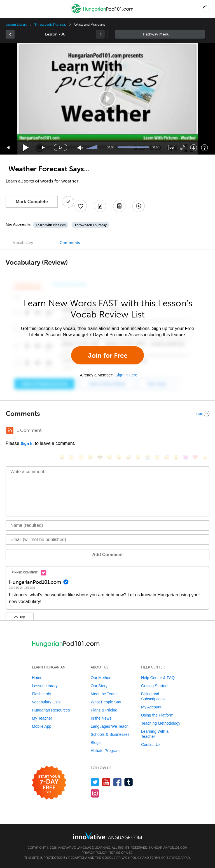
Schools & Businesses (110, 734)
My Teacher (42, 718)
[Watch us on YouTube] (106, 782)
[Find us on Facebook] (117, 782)
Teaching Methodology (161, 723)
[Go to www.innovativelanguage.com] (107, 836)
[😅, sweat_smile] (128, 457)
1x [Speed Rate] (60, 148)
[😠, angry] (109, 457)
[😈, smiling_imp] (186, 457)
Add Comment (107, 555)
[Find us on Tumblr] (129, 782)
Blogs (96, 743)
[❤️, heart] (195, 457)
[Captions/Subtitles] (172, 148)
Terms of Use (121, 853)
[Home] (103, 13)
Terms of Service (165, 858)
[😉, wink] (138, 457)
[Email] (107, 540)
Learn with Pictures (51, 225)
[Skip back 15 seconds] (8, 148)
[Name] (107, 525)
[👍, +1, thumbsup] (205, 457)
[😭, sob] (148, 457)
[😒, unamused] (90, 457)
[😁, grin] (81, 457)
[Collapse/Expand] (107, 414)
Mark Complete (32, 202)
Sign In (27, 444)
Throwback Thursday (50, 25)
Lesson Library (16, 25)
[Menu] (9, 9)
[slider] (92, 148)
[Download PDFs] (119, 206)
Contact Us (151, 744)
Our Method (101, 678)
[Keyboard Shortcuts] (205, 148)
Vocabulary (23, 243)
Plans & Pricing (104, 710)
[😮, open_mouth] (176, 457)
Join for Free (108, 355)
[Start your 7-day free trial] (49, 783)
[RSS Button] (10, 430)
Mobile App (42, 726)
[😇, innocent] (157, 457)
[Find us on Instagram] (95, 793)
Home (37, 678)
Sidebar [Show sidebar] (160, 34)
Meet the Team (104, 694)
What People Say (106, 702)
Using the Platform (157, 715)
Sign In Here (126, 375)
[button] (206, 9)
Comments (70, 243)
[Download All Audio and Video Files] (139, 206)
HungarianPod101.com (168, 848)
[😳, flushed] (71, 457)
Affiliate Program (105, 751)
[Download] (194, 148)
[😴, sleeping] (167, 457)
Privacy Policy (94, 853)
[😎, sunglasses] (100, 457)
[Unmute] (80, 148)
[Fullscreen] (183, 148)
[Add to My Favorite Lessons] (81, 206)
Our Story (99, 686)
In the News (101, 718)
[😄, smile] (62, 457)
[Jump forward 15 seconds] (44, 148)
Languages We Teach (110, 726)
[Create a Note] (100, 206)
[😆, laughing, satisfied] (119, 457)
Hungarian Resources (51, 710)
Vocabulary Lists (46, 702)
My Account (151, 707)
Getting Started (154, 686)
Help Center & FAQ (158, 678)
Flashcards (41, 694)
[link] (10, 34)
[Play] (26, 148)
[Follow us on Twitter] (95, 782)
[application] (107, 99)
